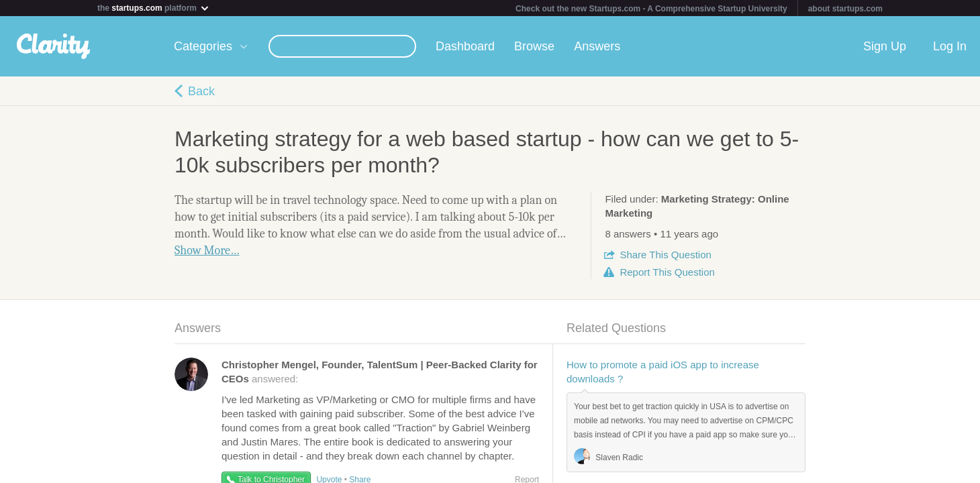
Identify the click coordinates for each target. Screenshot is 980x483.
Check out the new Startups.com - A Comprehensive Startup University (651, 9)
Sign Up (885, 46)
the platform (154, 8)
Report (667, 272)
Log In (950, 46)
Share (665, 255)
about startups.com (845, 9)
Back (201, 91)
